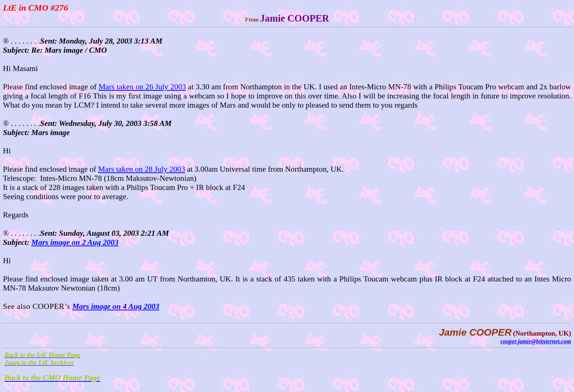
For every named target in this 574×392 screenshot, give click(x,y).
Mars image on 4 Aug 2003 (116, 306)
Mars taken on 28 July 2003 (142, 169)
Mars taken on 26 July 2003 (142, 87)
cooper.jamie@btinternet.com (536, 341)
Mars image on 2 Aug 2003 (75, 242)
